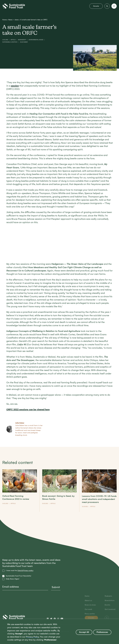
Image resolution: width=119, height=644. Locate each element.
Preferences (102, 632)
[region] (59, 632)
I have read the (20, 571)
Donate (96, 6)
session (15, 86)
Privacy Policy (32, 637)
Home (5, 20)
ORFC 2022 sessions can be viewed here (28, 410)
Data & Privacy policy (25, 571)
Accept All (84, 632)
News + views (14, 20)
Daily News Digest (13, 579)
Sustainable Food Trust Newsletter (19, 576)
